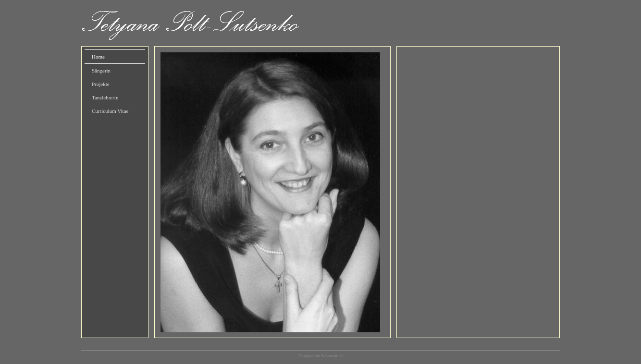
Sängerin (101, 71)
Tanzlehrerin (105, 97)
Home (98, 57)
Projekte (101, 84)
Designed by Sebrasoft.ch (320, 356)
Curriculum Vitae (110, 111)
